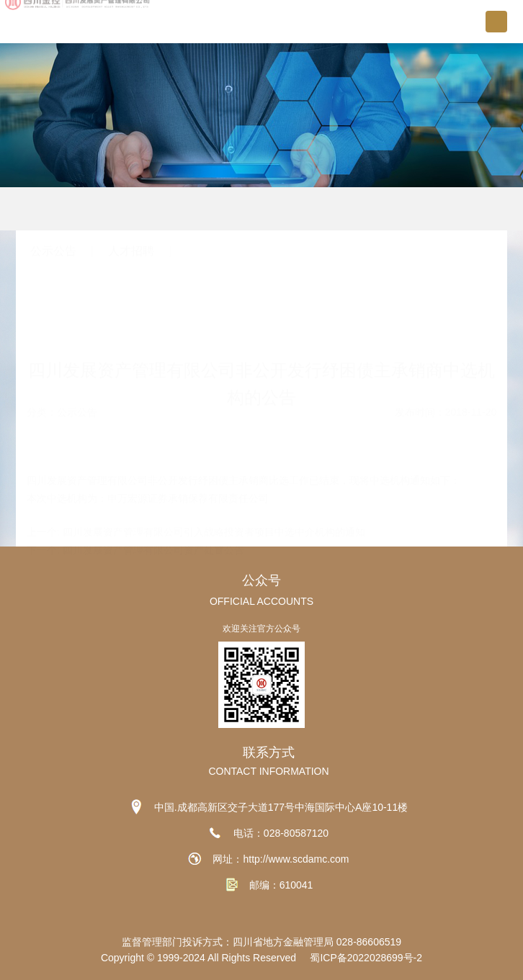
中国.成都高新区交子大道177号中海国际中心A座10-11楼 (281, 807)
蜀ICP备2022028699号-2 (366, 958)
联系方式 (269, 752)
